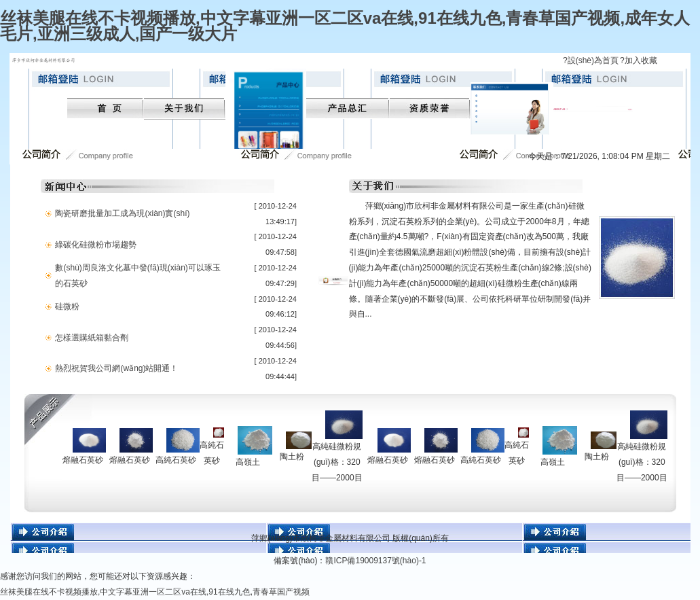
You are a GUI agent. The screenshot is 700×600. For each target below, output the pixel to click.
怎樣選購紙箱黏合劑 (92, 338)
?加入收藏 (639, 60)
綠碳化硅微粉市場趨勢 (96, 245)
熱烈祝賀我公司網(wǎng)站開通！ (116, 368)
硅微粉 (67, 306)
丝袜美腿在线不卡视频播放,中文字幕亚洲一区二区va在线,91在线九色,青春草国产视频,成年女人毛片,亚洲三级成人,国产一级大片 (345, 26)
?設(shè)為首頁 (591, 60)
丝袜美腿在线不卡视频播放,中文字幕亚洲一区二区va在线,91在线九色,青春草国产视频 (155, 592)
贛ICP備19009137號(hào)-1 (375, 561)
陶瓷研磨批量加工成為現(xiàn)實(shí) (122, 213)
